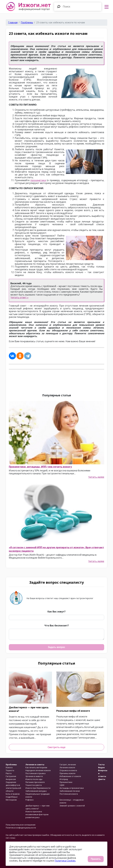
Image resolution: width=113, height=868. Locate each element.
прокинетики (38, 180)
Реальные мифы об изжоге (73, 711)
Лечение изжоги (67, 767)
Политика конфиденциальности (21, 828)
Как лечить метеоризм (36, 767)
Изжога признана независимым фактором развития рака (37, 814)
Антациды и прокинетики (72, 788)
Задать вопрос (56, 647)
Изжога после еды (34, 779)
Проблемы (27, 22)
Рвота (9, 773)
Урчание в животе (34, 776)
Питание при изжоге (35, 782)
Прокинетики (66, 782)
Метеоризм (11, 800)
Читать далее (96, 477)
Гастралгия (11, 776)
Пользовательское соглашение (21, 825)
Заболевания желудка (36, 791)
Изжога (9, 767)
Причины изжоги (67, 773)
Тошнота (10, 770)
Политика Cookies (65, 861)
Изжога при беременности (38, 788)
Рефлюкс (30, 800)
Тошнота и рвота (34, 785)
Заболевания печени (70, 791)
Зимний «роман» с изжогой (72, 806)
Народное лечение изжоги (38, 770)
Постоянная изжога (69, 794)
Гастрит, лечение (68, 765)
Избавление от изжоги (70, 776)
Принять (96, 859)
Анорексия (11, 779)
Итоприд (64, 779)
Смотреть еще (57, 747)
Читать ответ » (19, 297)
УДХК (62, 785)
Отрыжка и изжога (68, 770)
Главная (13, 22)
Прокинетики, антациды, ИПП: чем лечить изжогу (40, 467)
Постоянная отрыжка (35, 773)
